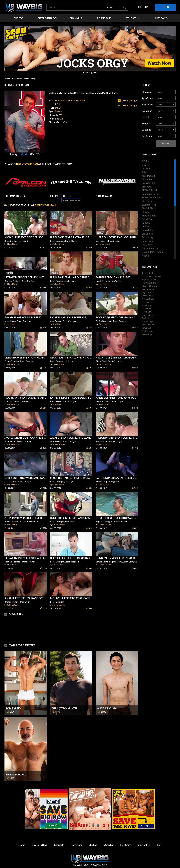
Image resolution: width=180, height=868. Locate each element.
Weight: (146, 123)
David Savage (148, 331)
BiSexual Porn (149, 205)
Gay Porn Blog (40, 845)
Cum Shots (147, 241)
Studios (93, 845)
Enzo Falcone (148, 324)
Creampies (147, 234)
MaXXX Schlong (16, 775)
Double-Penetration (152, 252)
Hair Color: (147, 104)
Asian (144, 172)
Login (165, 7)
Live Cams (126, 845)
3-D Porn (146, 161)
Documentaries (150, 248)
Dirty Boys (147, 244)
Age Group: (148, 98)
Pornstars (76, 845)
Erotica (145, 259)
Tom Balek (146, 328)
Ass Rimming (148, 176)
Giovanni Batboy (149, 286)
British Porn (148, 219)
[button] (113, 7)
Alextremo (146, 302)
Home (7, 79)
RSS (159, 845)
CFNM (145, 226)
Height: (146, 117)
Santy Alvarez (148, 289)
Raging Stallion (105, 404)
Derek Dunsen (148, 296)
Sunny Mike (147, 334)
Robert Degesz (149, 321)
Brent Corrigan (31, 79)
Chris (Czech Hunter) (65, 708)
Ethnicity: (147, 92)
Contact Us (144, 845)
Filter (166, 143)
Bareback (147, 187)
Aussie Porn (148, 179)
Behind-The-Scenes (152, 197)
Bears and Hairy (150, 194)
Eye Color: (147, 111)
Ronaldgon (146, 305)
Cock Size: (147, 130)
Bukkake (146, 223)
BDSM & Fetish (150, 190)
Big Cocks (147, 201)
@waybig (109, 845)
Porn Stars (17, 79)
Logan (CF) (147, 292)
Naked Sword (13, 244)
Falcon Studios (105, 324)
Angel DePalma (107, 708)
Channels (59, 845)
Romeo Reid (13, 708)
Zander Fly (146, 308)
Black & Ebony (149, 208)
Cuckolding (147, 237)
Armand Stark (148, 299)
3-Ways (145, 165)
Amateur (146, 168)
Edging (145, 255)
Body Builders (149, 216)
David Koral (147, 318)
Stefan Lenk (147, 312)
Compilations (148, 230)
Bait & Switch (149, 183)
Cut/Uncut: (147, 136)
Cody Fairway (148, 315)
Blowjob (146, 212)
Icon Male (103, 284)
